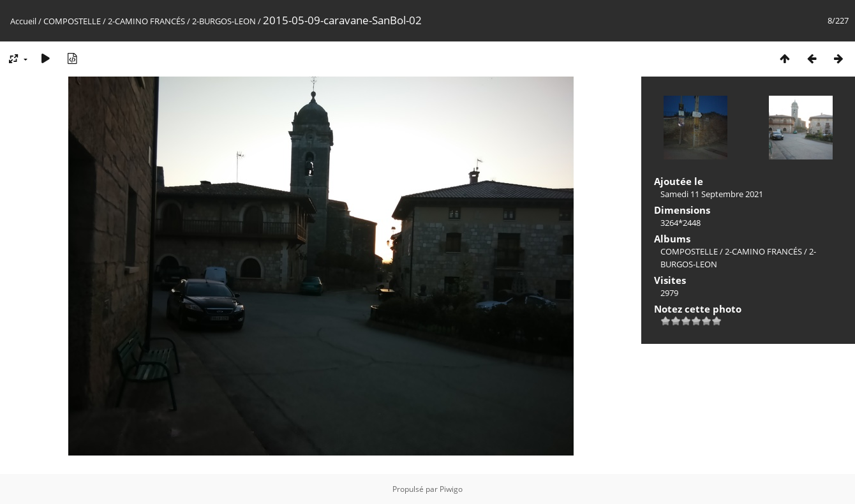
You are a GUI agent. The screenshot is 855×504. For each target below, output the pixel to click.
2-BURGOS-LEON (224, 21)
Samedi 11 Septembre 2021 (712, 194)
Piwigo (451, 489)
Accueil (23, 21)
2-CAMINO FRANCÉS (146, 21)
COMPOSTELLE (72, 21)
